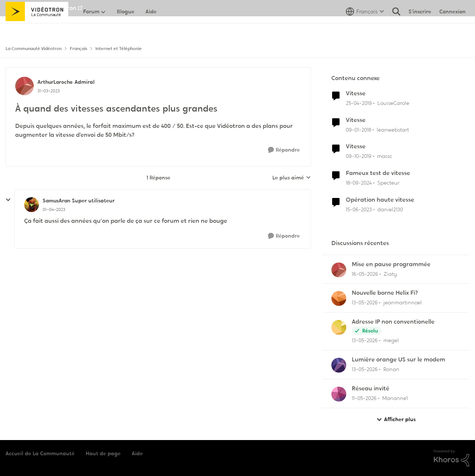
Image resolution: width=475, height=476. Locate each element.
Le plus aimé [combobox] (292, 178)
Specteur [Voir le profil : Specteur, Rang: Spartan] (388, 183)
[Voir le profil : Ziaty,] (339, 270)
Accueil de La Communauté (40, 453)
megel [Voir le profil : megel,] (391, 340)
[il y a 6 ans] (359, 156)
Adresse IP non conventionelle (393, 322)
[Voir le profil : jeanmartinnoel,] (339, 298)
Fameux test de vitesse (378, 173)
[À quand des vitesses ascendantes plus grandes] (54, 209)
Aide (137, 453)
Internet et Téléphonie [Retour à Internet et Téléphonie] (119, 49)
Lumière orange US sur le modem (399, 360)
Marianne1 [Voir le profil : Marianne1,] (395, 398)
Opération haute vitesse (380, 200)
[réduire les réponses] (8, 200)
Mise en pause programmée (391, 264)
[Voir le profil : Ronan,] (339, 365)
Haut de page (103, 453)
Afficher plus (396, 419)
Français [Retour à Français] (78, 49)
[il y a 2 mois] (365, 274)
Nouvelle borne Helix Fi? (385, 293)
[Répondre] (284, 150)
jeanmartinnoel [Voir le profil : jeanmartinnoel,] (403, 303)
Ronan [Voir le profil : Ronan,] (391, 369)
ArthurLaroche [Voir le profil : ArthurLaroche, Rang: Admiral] (55, 82)
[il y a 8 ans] (358, 130)
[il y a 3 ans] (359, 210)
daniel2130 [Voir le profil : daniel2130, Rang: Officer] (390, 209)
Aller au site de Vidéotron (41, 8)
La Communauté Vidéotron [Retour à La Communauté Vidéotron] (34, 49)
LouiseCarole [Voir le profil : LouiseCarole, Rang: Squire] (393, 103)
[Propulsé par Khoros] (452, 458)
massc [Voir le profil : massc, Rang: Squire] (385, 156)
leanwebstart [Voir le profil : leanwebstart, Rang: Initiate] (393, 129)
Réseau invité (371, 389)
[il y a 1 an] (359, 183)
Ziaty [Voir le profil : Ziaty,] (390, 274)
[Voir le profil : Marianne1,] (339, 394)
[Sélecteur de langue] (365, 28)
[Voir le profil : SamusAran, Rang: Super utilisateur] (32, 205)
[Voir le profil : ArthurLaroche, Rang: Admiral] (24, 86)
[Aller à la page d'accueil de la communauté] (37, 28)
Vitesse (356, 93)
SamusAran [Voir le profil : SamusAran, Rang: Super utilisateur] (56, 201)
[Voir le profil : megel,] (339, 327)
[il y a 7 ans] (359, 103)
